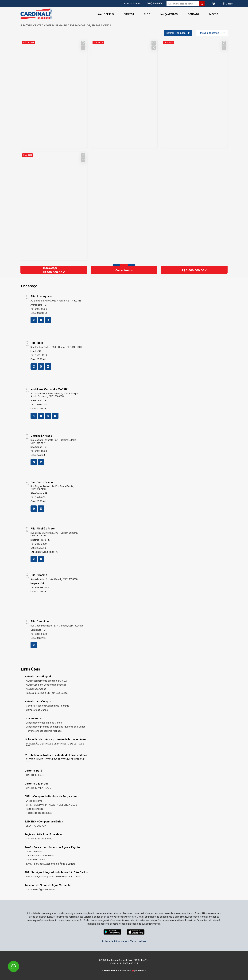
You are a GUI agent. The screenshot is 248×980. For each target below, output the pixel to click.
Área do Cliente (132, 4)
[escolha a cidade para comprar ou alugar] (228, 4)
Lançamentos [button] (169, 14)
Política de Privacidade (114, 941)
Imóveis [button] (214, 14)
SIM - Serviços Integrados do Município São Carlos (53, 876)
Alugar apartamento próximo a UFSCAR (47, 681)
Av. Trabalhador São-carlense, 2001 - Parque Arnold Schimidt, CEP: (54, 395)
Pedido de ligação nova (39, 813)
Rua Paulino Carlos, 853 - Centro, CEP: (56, 347)
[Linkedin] (48, 320)
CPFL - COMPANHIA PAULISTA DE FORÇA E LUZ (51, 805)
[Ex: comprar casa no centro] (183, 4)
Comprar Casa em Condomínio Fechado (48, 706)
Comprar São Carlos (37, 710)
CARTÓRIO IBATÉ (35, 775)
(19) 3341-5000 (39, 634)
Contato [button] (194, 14)
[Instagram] (34, 320)
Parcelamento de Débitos (40, 856)
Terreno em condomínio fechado (44, 731)
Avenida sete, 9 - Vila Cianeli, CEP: (54, 579)
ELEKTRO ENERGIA (36, 826)
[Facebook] (41, 320)
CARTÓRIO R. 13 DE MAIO (39, 839)
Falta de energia (35, 809)
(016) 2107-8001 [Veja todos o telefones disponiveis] (155, 4)
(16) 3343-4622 (39, 355)
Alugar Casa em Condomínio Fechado (46, 685)
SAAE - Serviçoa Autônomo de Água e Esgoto (51, 864)
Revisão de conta (35, 860)
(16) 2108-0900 (39, 309)
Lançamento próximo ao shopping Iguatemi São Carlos (56, 727)
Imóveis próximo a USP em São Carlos (47, 693)
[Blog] (55, 416)
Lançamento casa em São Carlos (44, 723)
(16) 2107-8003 (39, 451)
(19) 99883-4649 (40, 588)
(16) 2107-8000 (39, 405)
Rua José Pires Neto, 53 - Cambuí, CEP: (57, 626)
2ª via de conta (34, 801)
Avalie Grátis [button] (106, 14)
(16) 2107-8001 (38, 497)
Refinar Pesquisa (178, 33)
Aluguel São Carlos (36, 689)
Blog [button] (147, 14)
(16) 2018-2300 (39, 544)
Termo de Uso (138, 941)
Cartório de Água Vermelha (41, 889)
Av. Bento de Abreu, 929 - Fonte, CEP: (56, 301)
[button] (214, 4)
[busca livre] (202, 4)
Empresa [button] (129, 14)
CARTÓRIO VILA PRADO (39, 788)
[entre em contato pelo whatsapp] (10, 964)
